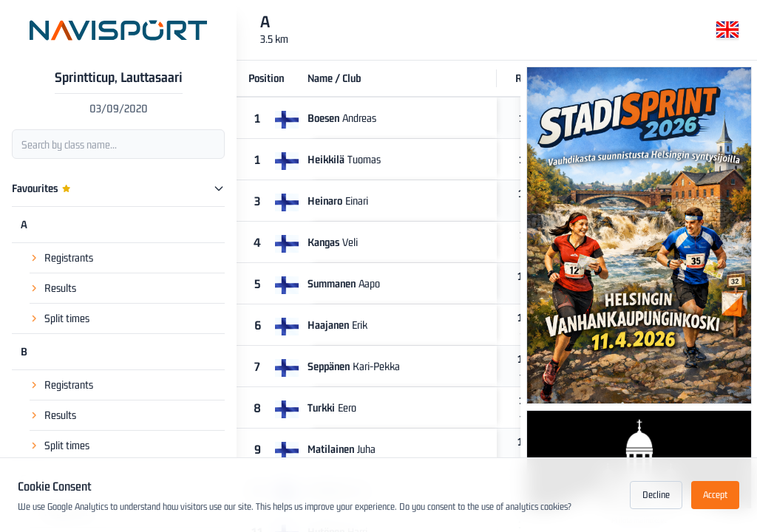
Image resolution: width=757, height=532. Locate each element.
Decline (656, 495)
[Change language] (727, 32)
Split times (67, 282)
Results (60, 252)
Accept (715, 495)
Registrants (69, 221)
